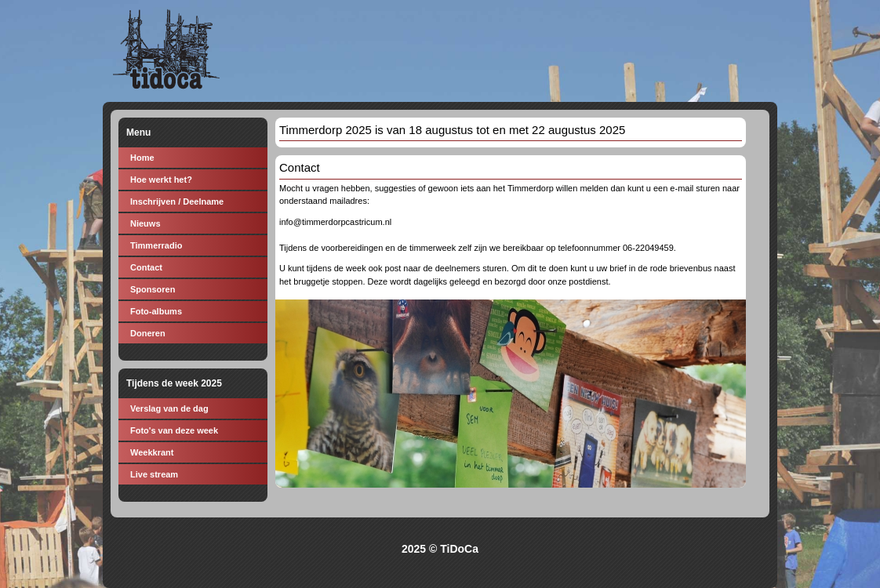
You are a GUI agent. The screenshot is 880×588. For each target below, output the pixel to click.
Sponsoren (153, 289)
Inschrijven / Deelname (177, 201)
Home (142, 158)
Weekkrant (152, 452)
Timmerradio (156, 245)
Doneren (148, 333)
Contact (146, 267)
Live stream (154, 474)
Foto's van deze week (174, 430)
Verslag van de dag (169, 408)
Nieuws (145, 223)
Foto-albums (156, 311)
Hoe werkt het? (161, 180)
